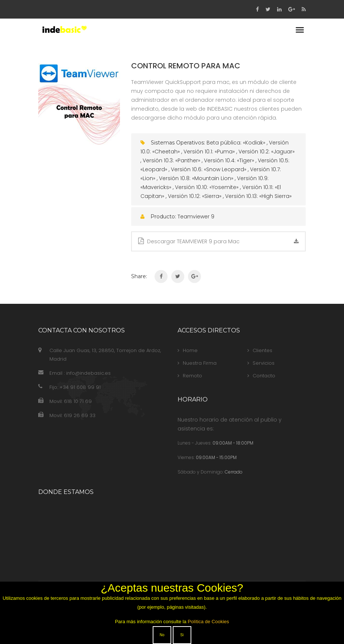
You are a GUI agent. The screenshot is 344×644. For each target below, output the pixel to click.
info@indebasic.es (88, 373)
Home (188, 350)
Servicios (261, 363)
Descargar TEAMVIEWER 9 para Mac (218, 241)
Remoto (190, 376)
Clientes (260, 350)
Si (182, 635)
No (162, 635)
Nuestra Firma (197, 363)
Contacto (261, 376)
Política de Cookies (208, 622)
